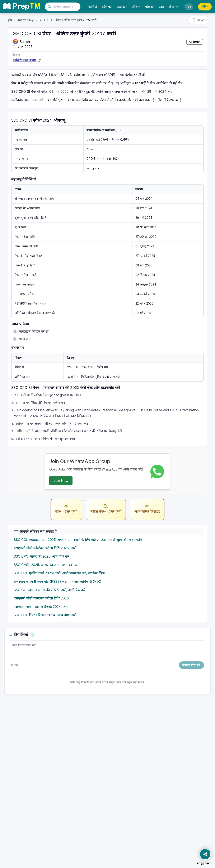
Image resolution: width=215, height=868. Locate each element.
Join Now (61, 481)
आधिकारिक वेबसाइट (147, 509)
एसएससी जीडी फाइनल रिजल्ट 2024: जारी (41, 607)
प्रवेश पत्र (107, 7)
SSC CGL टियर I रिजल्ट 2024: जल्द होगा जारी (45, 615)
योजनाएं (174, 7)
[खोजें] (65, 7)
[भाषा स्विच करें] (189, 7)
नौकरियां (92, 7)
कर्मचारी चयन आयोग (25, 60)
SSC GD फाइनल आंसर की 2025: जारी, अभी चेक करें (50, 590)
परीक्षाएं (149, 7)
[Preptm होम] (22, 7)
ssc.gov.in (94, 168)
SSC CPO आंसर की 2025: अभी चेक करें (42, 556)
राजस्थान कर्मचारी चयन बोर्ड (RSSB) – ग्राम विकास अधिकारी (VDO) (58, 581)
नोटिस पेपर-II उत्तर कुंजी (106, 509)
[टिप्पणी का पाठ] (108, 650)
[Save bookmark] (198, 20)
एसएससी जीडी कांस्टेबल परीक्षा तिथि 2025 (41, 598)
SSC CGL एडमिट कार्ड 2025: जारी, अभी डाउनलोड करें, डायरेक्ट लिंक (59, 573)
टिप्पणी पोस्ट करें (191, 665)
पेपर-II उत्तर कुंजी (66, 509)
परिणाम (136, 7)
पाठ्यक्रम (122, 7)
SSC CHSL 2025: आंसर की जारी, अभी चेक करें (46, 565)
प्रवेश (161, 7)
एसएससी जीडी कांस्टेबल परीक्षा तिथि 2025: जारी (45, 548)
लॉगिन (205, 6)
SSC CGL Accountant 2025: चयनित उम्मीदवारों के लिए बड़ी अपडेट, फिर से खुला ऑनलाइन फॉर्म (78, 540)
